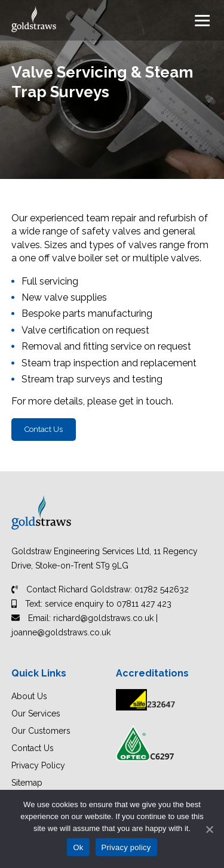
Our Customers (41, 731)
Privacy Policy (38, 765)
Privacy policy (126, 847)
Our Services (36, 713)
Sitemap (27, 783)
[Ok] (209, 829)
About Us (29, 696)
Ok (78, 847)
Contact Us (44, 429)
